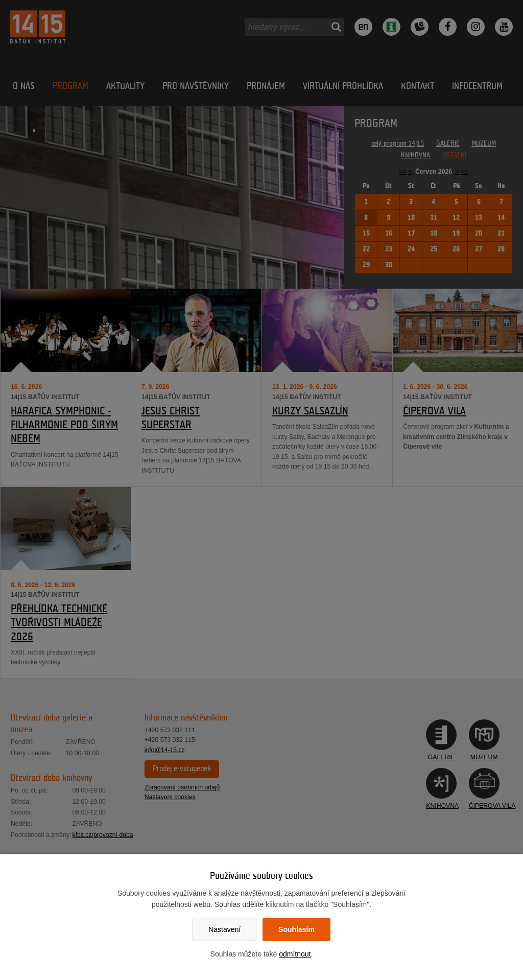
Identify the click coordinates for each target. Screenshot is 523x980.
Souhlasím (296, 929)
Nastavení (224, 929)
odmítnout (295, 954)
